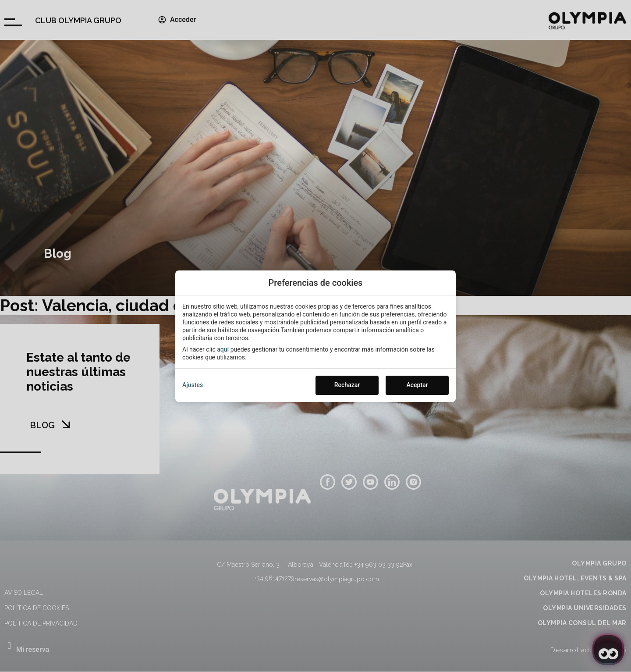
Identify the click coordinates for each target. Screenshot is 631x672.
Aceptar (417, 385)
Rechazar (347, 385)
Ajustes (193, 385)
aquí (223, 349)
